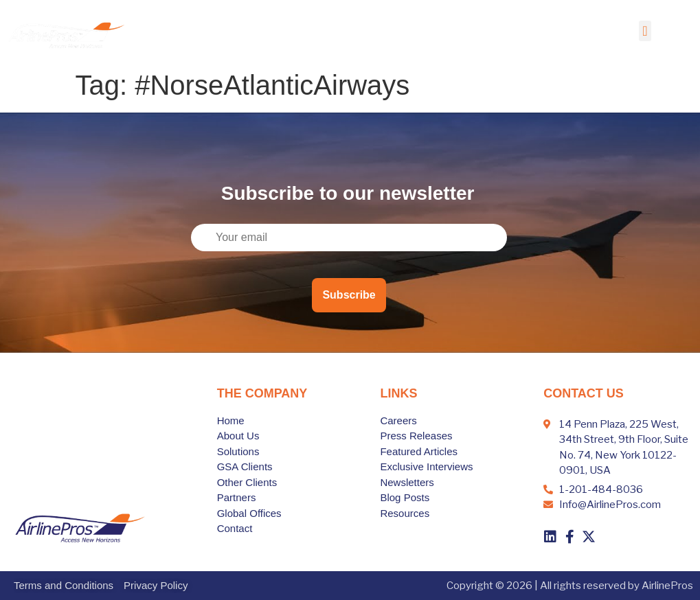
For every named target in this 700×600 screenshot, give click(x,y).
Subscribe (349, 295)
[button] (645, 31)
